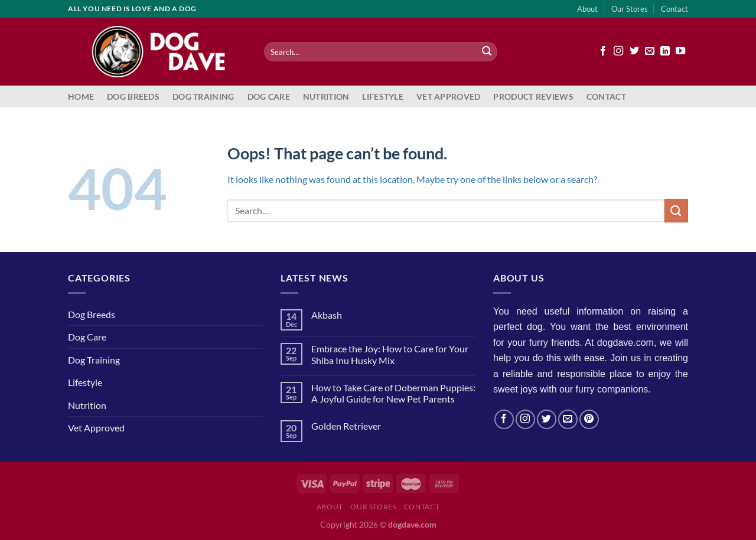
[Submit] (487, 52)
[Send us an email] (650, 51)
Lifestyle (383, 96)
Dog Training (203, 96)
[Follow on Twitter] (634, 51)
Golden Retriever (346, 426)
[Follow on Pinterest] (589, 419)
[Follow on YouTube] (680, 51)
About (587, 9)
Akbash (327, 315)
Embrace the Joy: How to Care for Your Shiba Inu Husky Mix (390, 354)
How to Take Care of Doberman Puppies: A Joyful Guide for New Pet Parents (393, 393)
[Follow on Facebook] (603, 51)
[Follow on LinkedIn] (665, 51)
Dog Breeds (133, 96)
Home (81, 96)
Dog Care (269, 96)
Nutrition (326, 96)
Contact (674, 9)
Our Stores (630, 9)
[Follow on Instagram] (618, 51)
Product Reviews (533, 96)
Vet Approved (448, 96)
